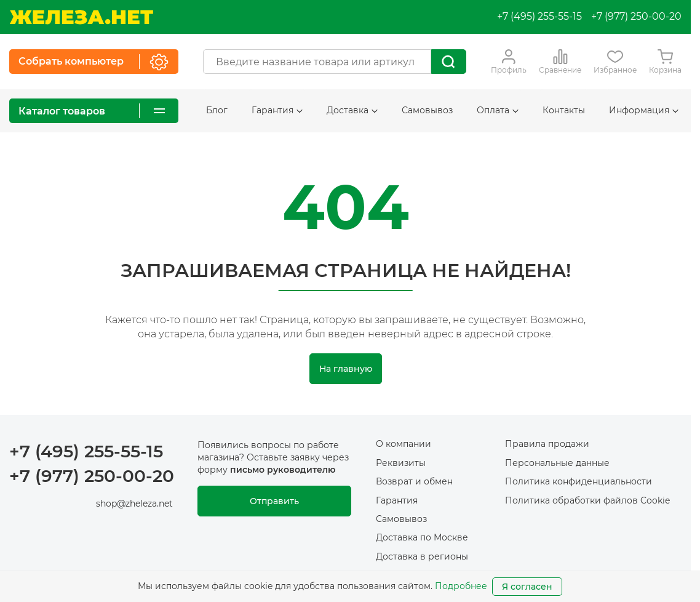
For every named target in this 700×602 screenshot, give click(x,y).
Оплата (498, 110)
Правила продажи (547, 444)
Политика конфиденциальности (579, 481)
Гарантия (277, 110)
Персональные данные (557, 463)
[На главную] (81, 17)
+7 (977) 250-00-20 (636, 16)
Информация (644, 110)
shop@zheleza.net (134, 504)
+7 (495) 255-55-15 (539, 16)
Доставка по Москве (422, 537)
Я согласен (527, 587)
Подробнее (461, 586)
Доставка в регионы (422, 556)
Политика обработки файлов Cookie (587, 500)
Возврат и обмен (414, 481)
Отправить (274, 501)
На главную (346, 369)
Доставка (352, 110)
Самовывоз (427, 110)
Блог (217, 110)
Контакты (564, 110)
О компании (404, 444)
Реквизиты (401, 463)
